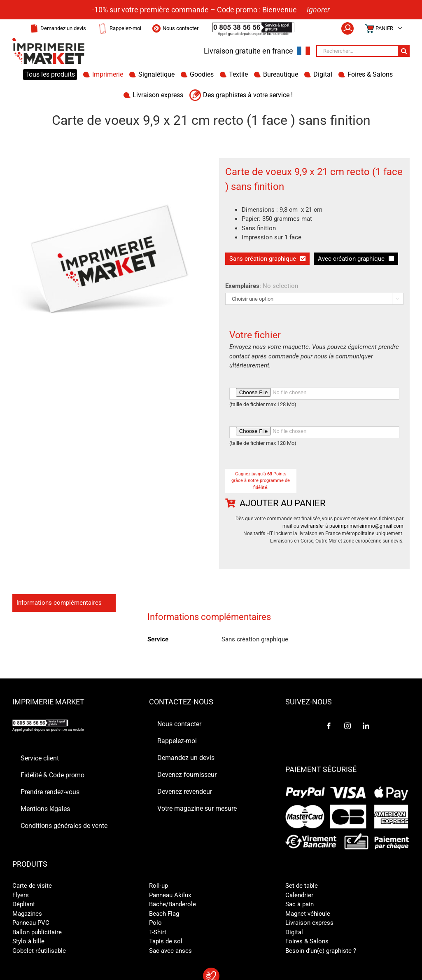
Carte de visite (32, 886)
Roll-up (159, 886)
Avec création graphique (351, 259)
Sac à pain (300, 904)
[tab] (64, 603)
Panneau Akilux (170, 895)
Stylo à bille (28, 941)
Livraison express (309, 923)
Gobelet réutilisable (39, 951)
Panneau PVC (31, 923)
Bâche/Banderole (173, 904)
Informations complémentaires (59, 603)
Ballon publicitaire (37, 932)
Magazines (27, 914)
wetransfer (312, 526)
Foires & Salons (307, 941)
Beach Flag (164, 914)
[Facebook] (329, 726)
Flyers (21, 895)
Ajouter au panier (283, 503)
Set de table (302, 886)
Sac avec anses (170, 951)
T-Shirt (158, 932)
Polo (155, 923)
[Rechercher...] (357, 51)
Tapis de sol (166, 941)
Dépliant (24, 904)
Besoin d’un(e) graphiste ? (321, 951)
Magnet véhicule (308, 914)
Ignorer (318, 10)
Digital (294, 932)
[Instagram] (347, 726)
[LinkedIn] (366, 726)
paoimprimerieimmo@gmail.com (366, 526)
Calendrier (299, 895)
